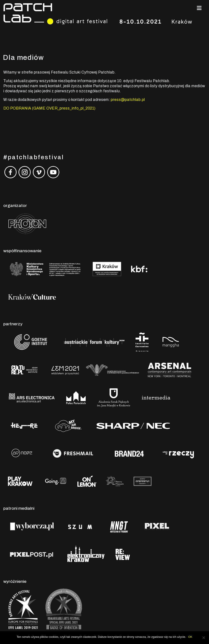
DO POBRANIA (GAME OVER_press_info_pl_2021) (49, 108)
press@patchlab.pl (128, 100)
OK (190, 637)
